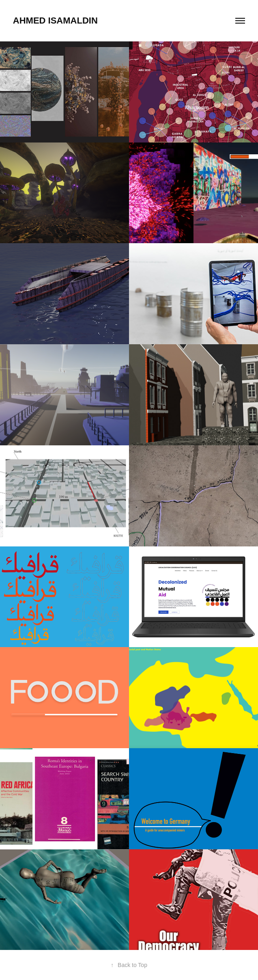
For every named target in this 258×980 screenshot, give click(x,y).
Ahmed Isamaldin (57, 21)
